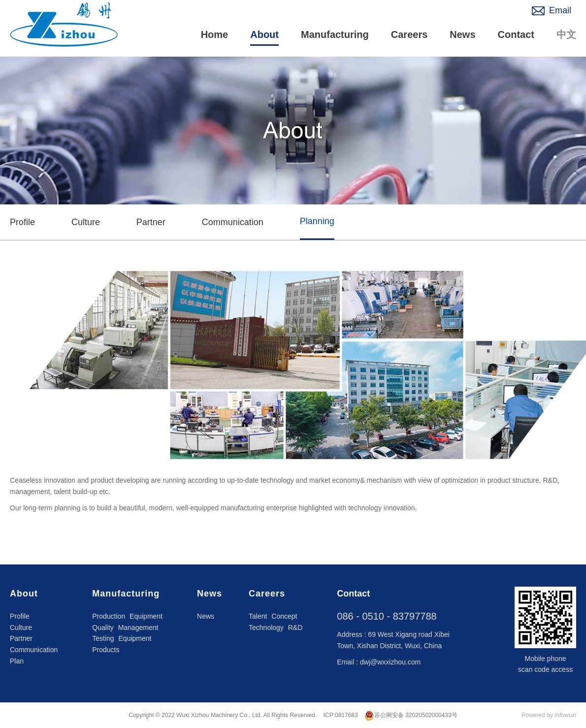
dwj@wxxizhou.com (390, 662)
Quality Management (125, 628)
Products (106, 650)
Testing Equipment (122, 638)
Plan (17, 661)
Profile (22, 222)
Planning (317, 221)
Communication (233, 222)
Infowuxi (565, 715)
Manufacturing (335, 34)
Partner (151, 222)
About (264, 34)
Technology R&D (276, 628)
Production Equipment (127, 616)
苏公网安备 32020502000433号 (411, 715)
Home (215, 34)
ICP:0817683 (341, 715)
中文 (566, 34)
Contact (516, 34)
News (462, 34)
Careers (409, 34)
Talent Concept (273, 616)
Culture (86, 222)
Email (560, 10)
